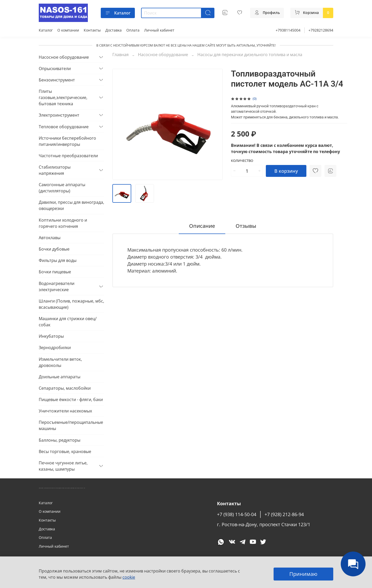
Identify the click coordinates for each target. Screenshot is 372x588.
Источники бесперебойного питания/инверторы (67, 141)
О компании (68, 30)
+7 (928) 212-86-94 (284, 514)
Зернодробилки (55, 348)
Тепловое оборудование (64, 127)
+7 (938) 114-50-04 (237, 514)
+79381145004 (288, 30)
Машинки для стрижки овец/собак (68, 322)
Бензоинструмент (57, 80)
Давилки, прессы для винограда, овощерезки (71, 205)
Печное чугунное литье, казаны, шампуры (63, 466)
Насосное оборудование (163, 55)
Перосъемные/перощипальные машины (71, 425)
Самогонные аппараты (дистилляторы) (62, 188)
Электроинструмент (59, 115)
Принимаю (303, 574)
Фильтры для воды (58, 260)
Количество (242, 161)
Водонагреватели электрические (57, 287)
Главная (121, 55)
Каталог (118, 13)
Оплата (133, 30)
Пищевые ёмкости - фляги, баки (71, 399)
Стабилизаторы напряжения (55, 170)
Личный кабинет (159, 30)
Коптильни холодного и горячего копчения (63, 223)
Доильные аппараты (60, 377)
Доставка (114, 30)
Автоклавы (50, 238)
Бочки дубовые (54, 249)
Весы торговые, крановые (65, 451)
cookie (129, 577)
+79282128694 (321, 30)
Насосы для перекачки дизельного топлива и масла (250, 55)
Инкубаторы (51, 336)
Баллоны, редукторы (60, 440)
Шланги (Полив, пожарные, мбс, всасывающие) (71, 304)
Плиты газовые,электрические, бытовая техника (63, 97)
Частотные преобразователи (68, 156)
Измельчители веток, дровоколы (60, 362)
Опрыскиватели (55, 69)
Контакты (92, 30)
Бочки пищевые (55, 272)
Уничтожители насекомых (65, 411)
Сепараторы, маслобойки (65, 388)
